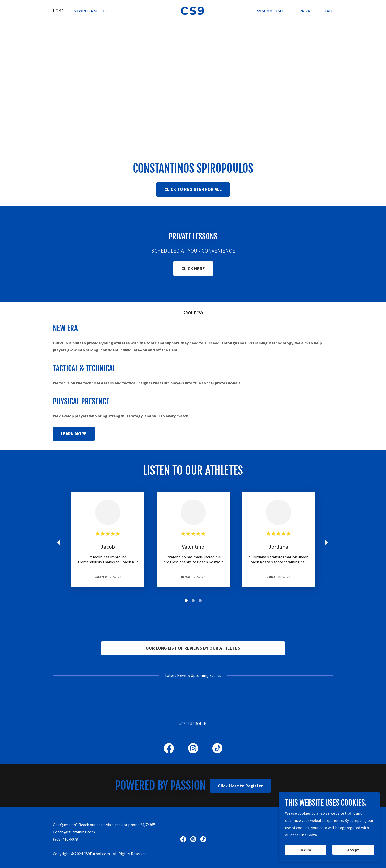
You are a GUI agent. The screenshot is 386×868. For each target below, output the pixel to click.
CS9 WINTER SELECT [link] (90, 11)
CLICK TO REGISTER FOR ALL (193, 189)
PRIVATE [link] (307, 11)
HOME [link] (58, 11)
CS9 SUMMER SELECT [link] (273, 11)
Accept (353, 850)
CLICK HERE (193, 268)
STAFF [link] (328, 11)
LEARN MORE (74, 434)
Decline (306, 850)
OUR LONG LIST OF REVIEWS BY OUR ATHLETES (193, 648)
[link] (193, 13)
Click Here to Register (240, 842)
